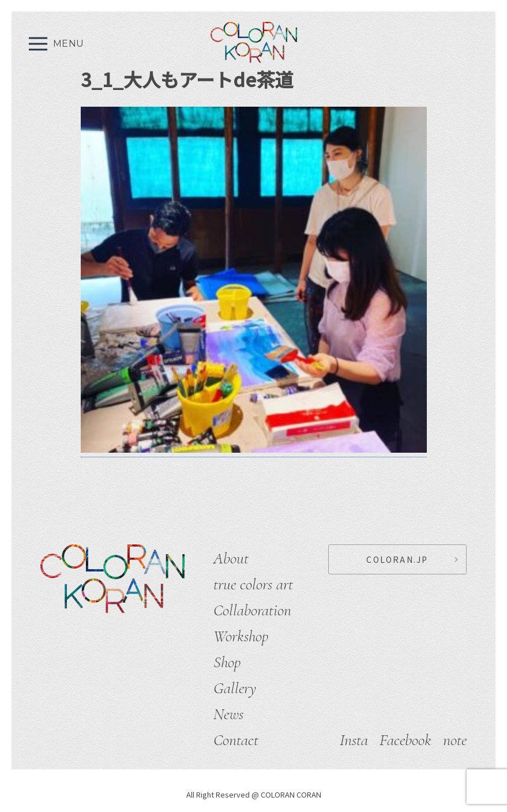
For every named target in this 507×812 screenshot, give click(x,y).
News (228, 714)
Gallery (235, 688)
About (231, 558)
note (455, 740)
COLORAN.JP (397, 559)
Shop (227, 662)
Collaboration (252, 610)
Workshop (241, 636)
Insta (354, 740)
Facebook (405, 740)
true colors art (253, 584)
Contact (236, 740)
